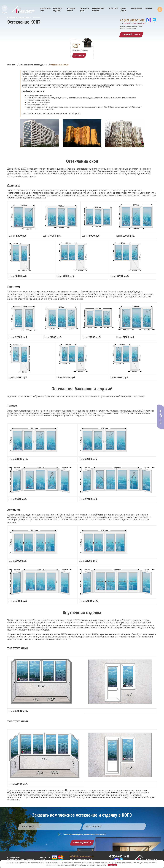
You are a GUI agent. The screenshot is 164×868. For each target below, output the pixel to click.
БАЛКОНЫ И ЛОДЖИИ (58, 9)
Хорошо (113, 865)
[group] (39, 133)
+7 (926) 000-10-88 (132, 20)
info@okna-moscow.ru (82, 856)
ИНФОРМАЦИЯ (136, 8)
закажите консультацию (134, 23)
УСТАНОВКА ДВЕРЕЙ (71, 9)
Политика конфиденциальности (21, 860)
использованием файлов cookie (61, 865)
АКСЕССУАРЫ (113, 8)
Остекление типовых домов (33, 65)
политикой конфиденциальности (79, 834)
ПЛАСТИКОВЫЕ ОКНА (45, 9)
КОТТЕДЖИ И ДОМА (84, 9)
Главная (11, 65)
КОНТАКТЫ (148, 8)
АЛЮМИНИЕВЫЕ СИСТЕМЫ (98, 9)
